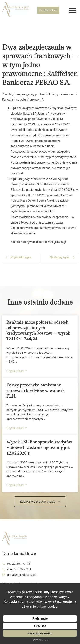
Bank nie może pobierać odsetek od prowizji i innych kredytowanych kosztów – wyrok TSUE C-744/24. (38, 331)
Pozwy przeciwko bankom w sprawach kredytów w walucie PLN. (35, 391)
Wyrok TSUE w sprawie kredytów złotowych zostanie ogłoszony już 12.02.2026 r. (39, 448)
